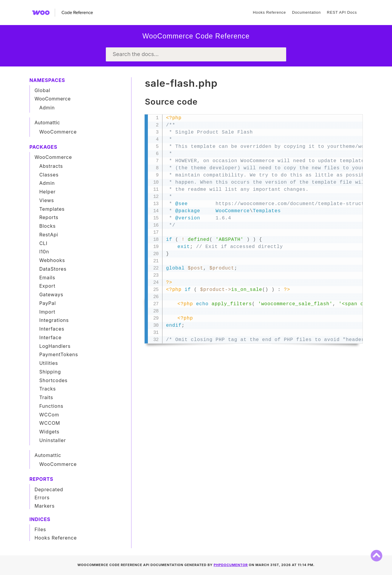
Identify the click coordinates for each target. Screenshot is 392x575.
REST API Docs (342, 12)
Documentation (306, 12)
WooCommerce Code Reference (196, 36)
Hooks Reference (269, 12)
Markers (45, 506)
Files (40, 529)
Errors (42, 497)
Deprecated (49, 489)
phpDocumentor (231, 565)
